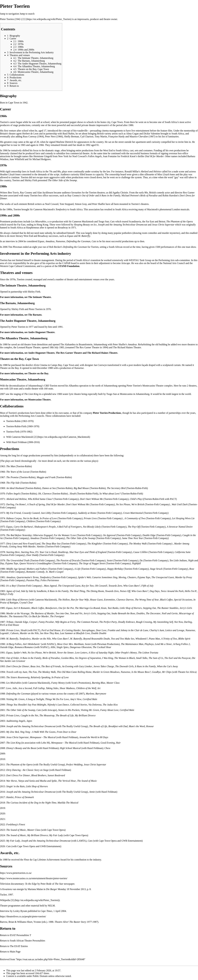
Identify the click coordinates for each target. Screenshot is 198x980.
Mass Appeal (50, 586)
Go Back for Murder (39, 616)
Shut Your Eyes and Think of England (88, 552)
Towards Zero (115, 586)
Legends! (5, 633)
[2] (35, 437)
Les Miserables (39, 222)
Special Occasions (183, 600)
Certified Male (90, 699)
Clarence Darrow (125, 600)
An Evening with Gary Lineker (77, 666)
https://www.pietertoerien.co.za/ (16, 873)
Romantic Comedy (35, 572)
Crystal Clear (26, 603)
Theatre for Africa (187, 672)
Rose (192, 569)
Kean (104, 608)
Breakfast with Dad (118, 726)
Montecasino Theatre (13, 379)
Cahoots (14, 633)
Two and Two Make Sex (123, 639)
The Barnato (8, 303)
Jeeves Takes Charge (104, 666)
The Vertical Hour (67, 781)
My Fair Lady (56, 835)
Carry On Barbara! (23, 527)
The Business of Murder (42, 613)
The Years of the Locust (18, 472)
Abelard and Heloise (151, 171)
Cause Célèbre (140, 552)
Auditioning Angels (16, 721)
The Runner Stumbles (168, 608)
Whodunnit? (142, 639)
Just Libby (46, 513)
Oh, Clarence (45, 494)
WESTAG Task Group (140, 260)
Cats (112, 222)
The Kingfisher (95, 544)
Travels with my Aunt (17, 672)
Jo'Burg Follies (14, 644)
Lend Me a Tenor (163, 644)
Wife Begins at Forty (65, 622)
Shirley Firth (31, 180)
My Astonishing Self (163, 622)
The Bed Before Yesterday (19, 535)
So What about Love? (110, 494)
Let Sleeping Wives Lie (183, 518)
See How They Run (49, 633)
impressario (102, 125)
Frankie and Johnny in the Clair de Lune (128, 630)
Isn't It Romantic (22, 608)
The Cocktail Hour (102, 647)
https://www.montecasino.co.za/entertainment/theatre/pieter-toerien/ (34, 878)
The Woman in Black (125, 658)
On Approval (109, 535)
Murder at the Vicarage (18, 613)
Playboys (149, 644)
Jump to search (27, 14)
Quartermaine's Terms (28, 577)
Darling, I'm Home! (16, 504)
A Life (77, 569)
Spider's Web (84, 577)
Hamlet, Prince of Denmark (20, 797)
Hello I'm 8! (191, 591)
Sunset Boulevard (56, 775)
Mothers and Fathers (37, 569)
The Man (11, 466)
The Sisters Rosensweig (18, 677)
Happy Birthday (115, 569)
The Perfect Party (108, 622)
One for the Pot (66, 608)
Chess (107, 748)
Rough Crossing (144, 622)
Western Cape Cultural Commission (18, 266)
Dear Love (101, 630)
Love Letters (81, 653)
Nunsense (60, 241)
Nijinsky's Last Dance (58, 705)
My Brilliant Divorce (85, 715)
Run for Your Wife (80, 600)
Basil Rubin (69, 134)
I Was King (108, 658)
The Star (59, 884)
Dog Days (155, 591)
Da (141, 560)
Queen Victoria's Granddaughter (36, 563)
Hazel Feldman (19, 442)
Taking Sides (52, 688)
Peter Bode (46, 884)
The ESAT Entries (19, 946)
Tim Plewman (15, 247)
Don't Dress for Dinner (18, 666)
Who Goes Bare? (132, 586)
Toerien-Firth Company (66, 499)
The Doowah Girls (124, 666)
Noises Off (125, 591)
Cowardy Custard (31, 513)
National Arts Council (174, 263)
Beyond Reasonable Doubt (97, 639)
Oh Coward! (101, 586)
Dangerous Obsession (81, 647)
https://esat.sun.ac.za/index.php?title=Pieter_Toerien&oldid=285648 (51, 959)
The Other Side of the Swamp (62, 180)
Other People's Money (126, 653)
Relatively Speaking (41, 677)
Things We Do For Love (57, 699)
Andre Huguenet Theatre (21, 321)
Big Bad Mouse (81, 488)
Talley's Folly (7, 594)
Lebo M (45, 743)
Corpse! (33, 622)
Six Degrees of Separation (88, 658)
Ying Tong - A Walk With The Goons (38, 732)
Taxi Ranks (113, 608)
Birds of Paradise (149, 195)
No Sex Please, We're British (130, 504)
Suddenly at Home (87, 513)
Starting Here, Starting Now (20, 552)
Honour (150, 726)
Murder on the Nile (29, 633)
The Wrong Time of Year (147, 600)
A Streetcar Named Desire (180, 527)
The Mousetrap (47, 715)
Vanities (41, 547)
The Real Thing (77, 591)
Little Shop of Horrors (17, 600)
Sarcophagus (88, 630)
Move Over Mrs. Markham (70, 644)
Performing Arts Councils (31, 416)
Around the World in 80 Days (94, 737)
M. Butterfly (84, 236)
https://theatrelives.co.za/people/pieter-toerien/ (23, 916)
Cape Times (46, 911)
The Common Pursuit (87, 622)
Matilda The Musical (68, 803)
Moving (122, 577)
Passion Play (33, 580)
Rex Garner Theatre (89, 347)
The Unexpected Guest (163, 577)
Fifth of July (147, 586)
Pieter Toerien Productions (107, 413)
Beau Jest (35, 666)
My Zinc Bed (13, 732)
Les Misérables (14, 683)
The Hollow (64, 600)
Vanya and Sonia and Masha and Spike (38, 781)
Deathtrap (63, 552)
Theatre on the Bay (12, 359)
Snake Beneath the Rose (123, 613)
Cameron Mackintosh (22, 437)
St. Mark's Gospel (55, 572)
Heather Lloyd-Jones (10, 174)
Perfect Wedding (74, 765)
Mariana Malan (35, 889)
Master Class (113, 683)
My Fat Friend (13, 513)
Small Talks (142, 658)
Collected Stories (79, 705)
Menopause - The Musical (43, 737)
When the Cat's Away (167, 666)
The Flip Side (13, 483)
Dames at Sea (49, 488)
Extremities (110, 600)
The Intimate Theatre (13, 285)
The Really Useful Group (75, 726)
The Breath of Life (65, 715)
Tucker (3, 895)
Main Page (15, 952)
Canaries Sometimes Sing (105, 577)
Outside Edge (21, 622)
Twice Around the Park (172, 591)
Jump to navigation (10, 14)
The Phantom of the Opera (180, 222)
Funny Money (58, 683)
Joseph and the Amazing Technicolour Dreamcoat (122, 225)
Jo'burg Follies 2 (181, 644)
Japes (29, 721)
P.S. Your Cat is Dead (46, 552)
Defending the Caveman (79, 241)
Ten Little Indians (178, 560)
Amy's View (76, 699)
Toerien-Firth (13, 432)
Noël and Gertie (170, 613)
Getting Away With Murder (22, 547)
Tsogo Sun (104, 222)
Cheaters (132, 577)
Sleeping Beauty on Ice (85, 225)
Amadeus (50, 241)
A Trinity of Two (169, 639)
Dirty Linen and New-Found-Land (23, 544)
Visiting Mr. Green (15, 699)
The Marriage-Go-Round (87, 608)
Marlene (90, 694)
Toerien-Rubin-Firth (16, 426)
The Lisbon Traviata (148, 653)
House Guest (96, 600)
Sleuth (73, 494)
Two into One (62, 613)
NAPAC (51, 644)
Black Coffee (166, 600)
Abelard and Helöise (16, 499)
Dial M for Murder (154, 156)
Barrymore (101, 694)
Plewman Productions (108, 644)
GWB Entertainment (132, 841)
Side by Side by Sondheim (34, 591)
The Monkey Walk (138, 544)
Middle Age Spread (16, 569)
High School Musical (70, 748)
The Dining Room (95, 591)
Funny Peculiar (46, 622)
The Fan (33, 672)
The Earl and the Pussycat (178, 658)
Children (31, 521)
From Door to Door (67, 732)
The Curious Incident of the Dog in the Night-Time (31, 803)
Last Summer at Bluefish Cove (75, 633)
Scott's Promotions (81, 683)
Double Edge (149, 535)
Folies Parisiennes (50, 580)
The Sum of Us (156, 658)
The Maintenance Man (132, 644)
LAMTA (81, 841)
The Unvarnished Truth (18, 560)
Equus (70, 236)
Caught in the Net (29, 715)
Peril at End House (10, 625)
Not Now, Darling (183, 622)
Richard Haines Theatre (129, 347)
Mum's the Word (137, 726)
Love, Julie (12, 688)
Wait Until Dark (180, 504)
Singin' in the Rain (15, 786)
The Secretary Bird (116, 488)
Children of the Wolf (86, 688)
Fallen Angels (95, 156)
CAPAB (66, 263)
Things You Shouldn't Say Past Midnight (26, 705)
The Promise (12, 477)
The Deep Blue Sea (51, 544)
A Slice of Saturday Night (101, 653)
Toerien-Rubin (13, 421)
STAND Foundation (69, 266)
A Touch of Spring (36, 504)
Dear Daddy (32, 555)
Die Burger (52, 889)
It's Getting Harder (71, 630)
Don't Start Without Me (91, 499)
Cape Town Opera (56, 830)
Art (99, 688)
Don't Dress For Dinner (18, 775)
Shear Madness (67, 688)
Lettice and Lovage (175, 630)
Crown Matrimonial (133, 513)
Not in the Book (31, 518)
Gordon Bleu (68, 658)
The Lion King (31, 394)
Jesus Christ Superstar (163, 225)
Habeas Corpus (14, 518)
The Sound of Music (87, 781)
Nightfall (136, 563)
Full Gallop (39, 688)
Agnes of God (13, 591)
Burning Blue (99, 683)
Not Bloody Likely (92, 527)
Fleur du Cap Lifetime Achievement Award (45, 860)
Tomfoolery (61, 209)
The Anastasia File (18, 616)
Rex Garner (189, 193)
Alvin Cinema (40, 365)
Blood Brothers (39, 775)
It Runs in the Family (110, 195)
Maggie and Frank (46, 477)
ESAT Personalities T (20, 935)
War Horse (12, 781)
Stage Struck (156, 569)
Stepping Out (149, 608)
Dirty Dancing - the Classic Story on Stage (27, 770)
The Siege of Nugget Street (92, 563)
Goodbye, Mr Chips (162, 672)
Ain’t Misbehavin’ (32, 644)
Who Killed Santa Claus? (40, 499)
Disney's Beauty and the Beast (21, 748)
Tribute (10, 622)
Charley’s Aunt (157, 630)
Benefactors (51, 608)
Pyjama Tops (12, 563)
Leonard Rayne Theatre (29, 347)
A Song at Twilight (35, 699)
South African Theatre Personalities (28, 941)
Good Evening (108, 743)
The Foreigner (57, 616)
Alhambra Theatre (17, 338)
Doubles (141, 613)
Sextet (110, 560)
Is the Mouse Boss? (141, 672)
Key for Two (88, 586)
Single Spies (62, 647)
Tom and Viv (76, 613)
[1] (24, 19)
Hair (118, 743)
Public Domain (40, 976)
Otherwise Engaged (43, 535)
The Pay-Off (134, 527)
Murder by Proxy (184, 577)
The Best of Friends (51, 666)
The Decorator (153, 613)
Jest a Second (25, 688)
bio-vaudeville (80, 131)
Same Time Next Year (133, 538)
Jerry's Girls (186, 608)
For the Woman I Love (65, 535)
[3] (12, 900)
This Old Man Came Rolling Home (74, 672)
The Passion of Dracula (68, 560)
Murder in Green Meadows (106, 672)
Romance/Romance (24, 647)
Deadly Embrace (127, 622)
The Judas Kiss (110, 705)
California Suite (183, 552)
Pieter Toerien (7, 19)
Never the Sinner (65, 653)
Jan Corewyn (100, 365)
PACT (173, 499)
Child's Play (136, 499)
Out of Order (88, 195)
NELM (51, 906)
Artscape (126, 263)
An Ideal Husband (15, 488)
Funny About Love (109, 710)
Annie (92, 792)
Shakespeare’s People (45, 527)
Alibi (53, 647)
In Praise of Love (48, 518)
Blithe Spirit (184, 639)
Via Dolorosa (95, 705)
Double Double (99, 633)
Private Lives (90, 518)
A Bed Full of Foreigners (69, 527)
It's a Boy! (11, 586)
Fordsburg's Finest (16, 824)
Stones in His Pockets (69, 710)
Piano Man (154, 639)
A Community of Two (135, 518)
